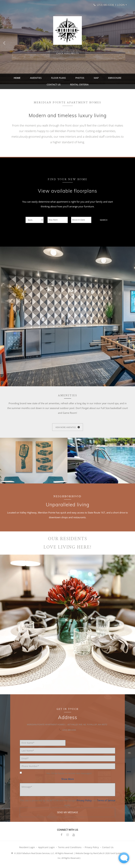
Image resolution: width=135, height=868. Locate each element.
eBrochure (97, 79)
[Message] (67, 793)
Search (104, 224)
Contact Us (117, 79)
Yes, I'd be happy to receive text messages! (56, 777)
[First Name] (43, 747)
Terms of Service (106, 804)
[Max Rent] (58, 224)
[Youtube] (74, 839)
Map (81, 79)
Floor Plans (50, 79)
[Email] (67, 762)
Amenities (30, 79)
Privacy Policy (84, 804)
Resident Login (27, 851)
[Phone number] (67, 770)
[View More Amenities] (68, 431)
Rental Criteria (67, 87)
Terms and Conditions (70, 851)
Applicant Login (46, 851)
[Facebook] (61, 839)
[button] (121, 5)
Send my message (67, 816)
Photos (68, 79)
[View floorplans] (68, 53)
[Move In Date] (81, 224)
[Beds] (35, 224)
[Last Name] (67, 754)
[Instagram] (67, 839)
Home (15, 79)
